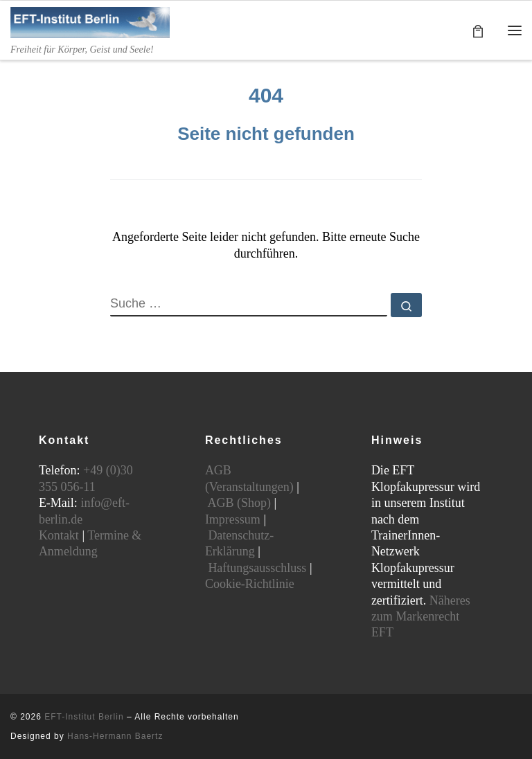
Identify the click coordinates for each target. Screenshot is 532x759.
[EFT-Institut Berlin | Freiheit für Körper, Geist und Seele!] (90, 21)
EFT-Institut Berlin (84, 717)
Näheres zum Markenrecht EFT (421, 617)
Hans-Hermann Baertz (115, 736)
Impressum (233, 519)
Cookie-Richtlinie (250, 584)
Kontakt (59, 535)
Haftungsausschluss (257, 568)
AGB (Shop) (239, 503)
